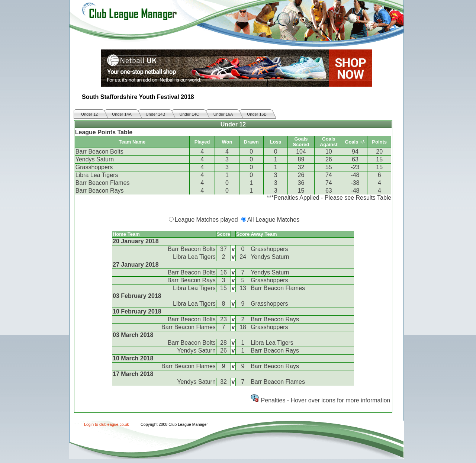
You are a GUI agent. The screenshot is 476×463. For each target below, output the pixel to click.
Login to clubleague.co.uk (107, 424)
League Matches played (206, 220)
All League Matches (274, 220)
